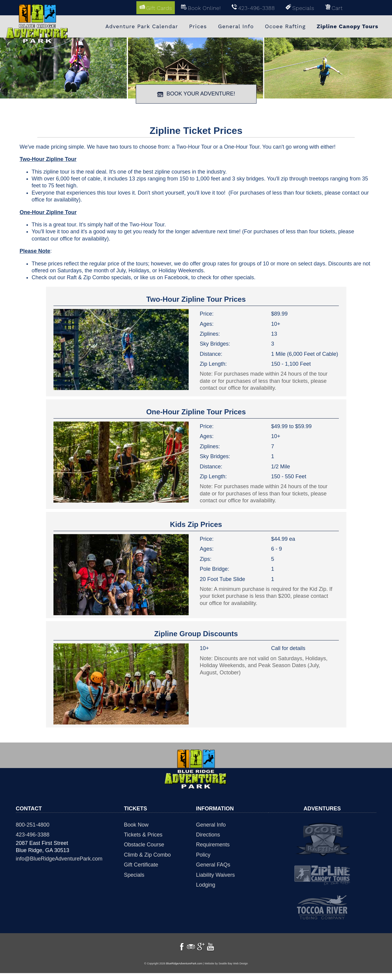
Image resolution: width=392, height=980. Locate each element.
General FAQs (213, 864)
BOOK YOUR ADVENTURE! (196, 93)
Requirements (213, 844)
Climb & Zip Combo (147, 854)
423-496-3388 (33, 834)
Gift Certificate (141, 864)
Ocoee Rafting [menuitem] (285, 26)
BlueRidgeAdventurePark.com (184, 970)
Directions (208, 834)
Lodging (206, 884)
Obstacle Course (144, 844)
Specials (134, 874)
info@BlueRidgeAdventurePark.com (59, 858)
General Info (211, 824)
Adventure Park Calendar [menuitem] (142, 26)
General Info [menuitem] (236, 26)
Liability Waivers (216, 874)
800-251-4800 (33, 824)
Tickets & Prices (143, 834)
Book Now (136, 824)
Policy (203, 854)
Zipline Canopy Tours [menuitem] (347, 26)
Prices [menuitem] (198, 26)
